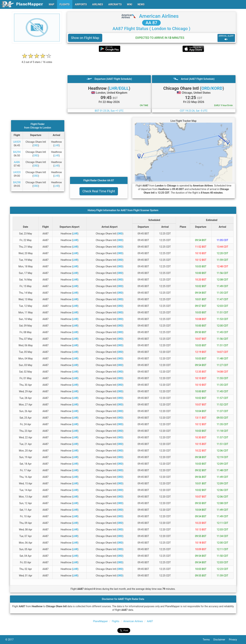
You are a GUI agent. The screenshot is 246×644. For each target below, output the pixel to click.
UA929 (17, 142)
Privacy (235, 640)
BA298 (17, 182)
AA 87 (151, 23)
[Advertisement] (152, 63)
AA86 (17, 162)
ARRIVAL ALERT (226, 38)
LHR (56, 145)
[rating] (37, 60)
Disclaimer (221, 640)
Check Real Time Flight (99, 191)
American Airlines (159, 16)
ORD (36, 145)
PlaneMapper (100, 621)
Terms (208, 640)
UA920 (17, 172)
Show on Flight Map (85, 38)
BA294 (17, 152)
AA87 (150, 621)
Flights (116, 621)
